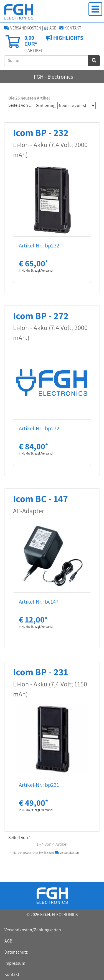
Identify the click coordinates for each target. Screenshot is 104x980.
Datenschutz (16, 952)
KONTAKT (70, 28)
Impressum (15, 963)
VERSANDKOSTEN (23, 28)
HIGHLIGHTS (68, 38)
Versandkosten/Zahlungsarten (33, 930)
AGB (50, 28)
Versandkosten (67, 853)
